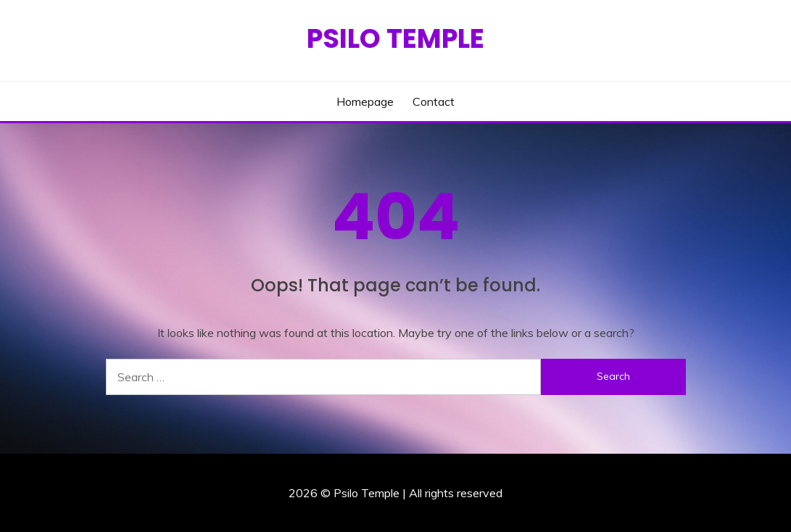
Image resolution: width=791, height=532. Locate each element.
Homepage (365, 101)
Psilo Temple (395, 38)
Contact (434, 101)
